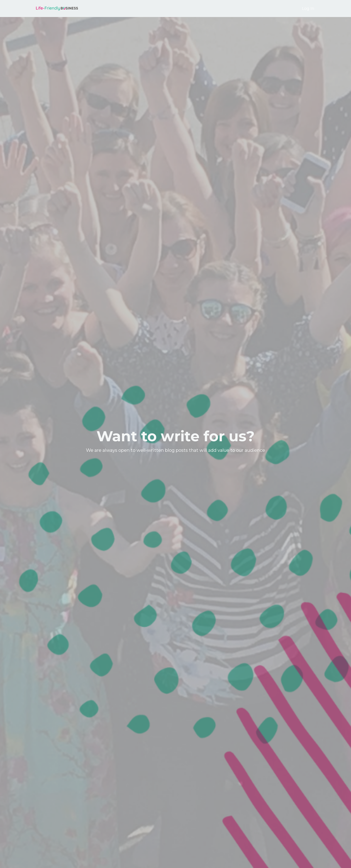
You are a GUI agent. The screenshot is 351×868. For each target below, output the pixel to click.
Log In (308, 9)
